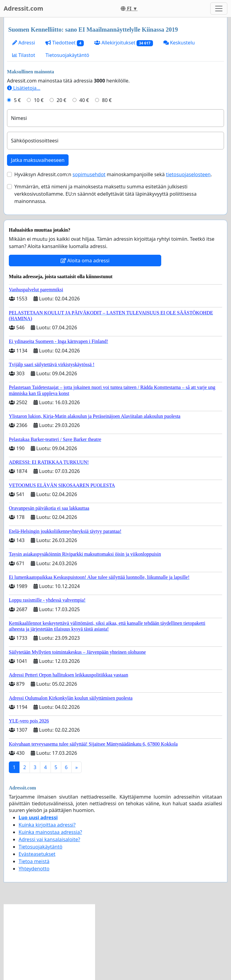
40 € (84, 100)
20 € (62, 100)
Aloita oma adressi (85, 261)
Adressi (24, 43)
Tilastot (24, 55)
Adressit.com (23, 8)
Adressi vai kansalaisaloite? (49, 839)
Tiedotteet (65, 43)
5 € (17, 100)
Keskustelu (179, 43)
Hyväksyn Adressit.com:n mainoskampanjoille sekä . (113, 174)
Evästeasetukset (37, 854)
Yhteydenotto (34, 869)
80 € (107, 100)
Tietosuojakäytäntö (67, 55)
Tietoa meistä (34, 861)
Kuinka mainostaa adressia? (50, 832)
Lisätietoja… (24, 88)
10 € (39, 100)
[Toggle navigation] (219, 9)
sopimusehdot (89, 174)
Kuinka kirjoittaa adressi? (47, 825)
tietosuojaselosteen (188, 174)
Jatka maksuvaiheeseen (38, 160)
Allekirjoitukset (124, 43)
